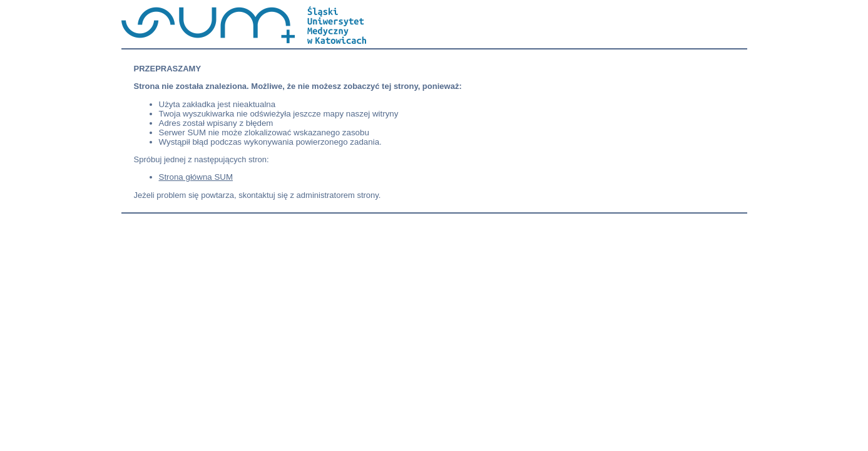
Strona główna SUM (196, 177)
